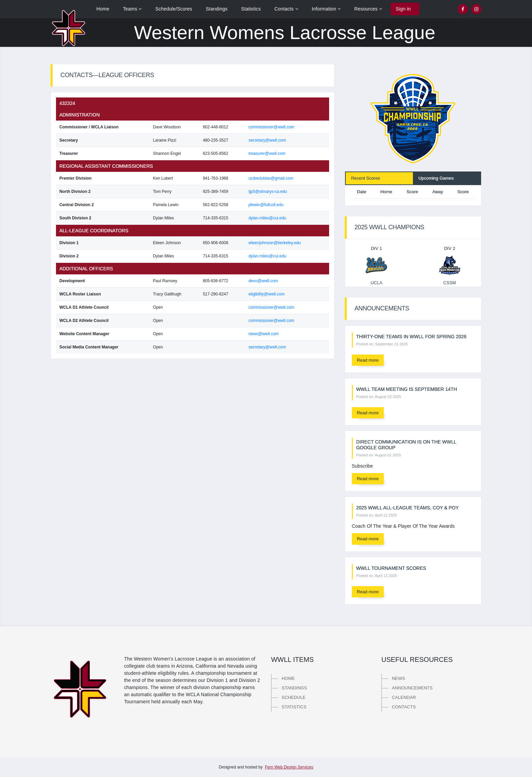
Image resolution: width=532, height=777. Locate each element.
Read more (368, 360)
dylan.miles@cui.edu (267, 218)
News (398, 678)
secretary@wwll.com (267, 140)
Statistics (251, 9)
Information (326, 9)
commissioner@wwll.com (271, 127)
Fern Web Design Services (289, 767)
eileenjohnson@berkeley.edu (274, 243)
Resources (368, 9)
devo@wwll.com (263, 281)
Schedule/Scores (174, 9)
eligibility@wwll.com (266, 294)
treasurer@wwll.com (267, 153)
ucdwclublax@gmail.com (271, 178)
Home (103, 9)
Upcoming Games (436, 178)
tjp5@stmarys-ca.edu (268, 192)
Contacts (286, 9)
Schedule (294, 697)
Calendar (404, 697)
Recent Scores (366, 178)
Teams (132, 9)
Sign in (403, 9)
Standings (217, 9)
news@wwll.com (263, 334)
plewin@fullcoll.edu (266, 205)
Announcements (412, 688)
